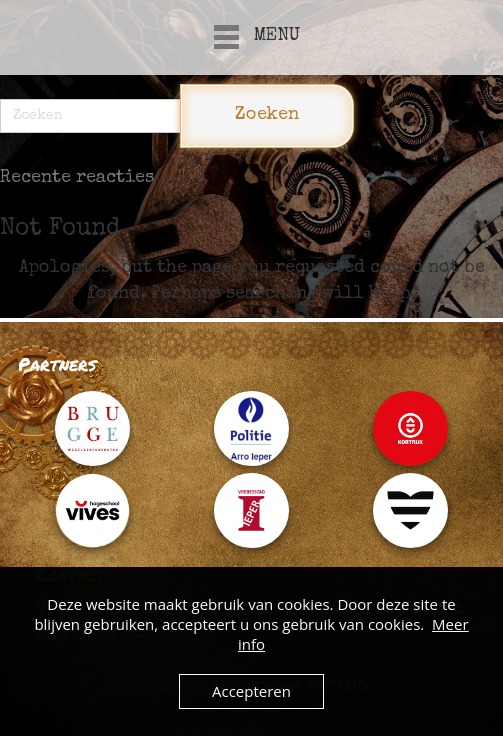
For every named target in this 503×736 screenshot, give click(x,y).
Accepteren (251, 691)
